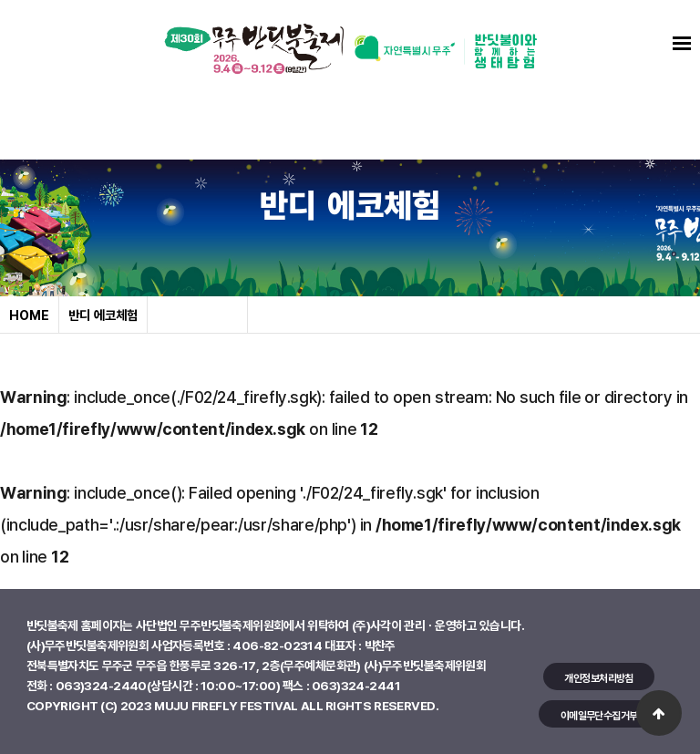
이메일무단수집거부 (599, 715)
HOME (29, 315)
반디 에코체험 (103, 315)
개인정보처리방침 (598, 678)
